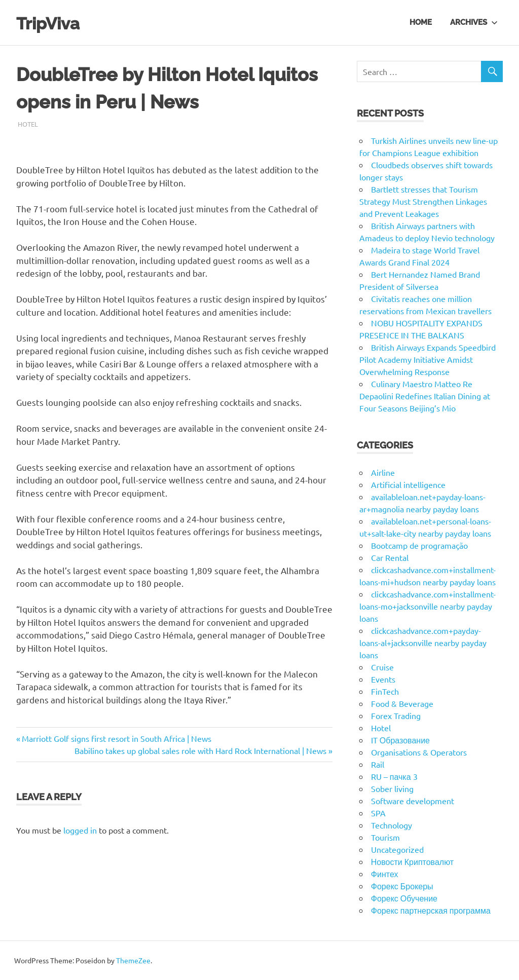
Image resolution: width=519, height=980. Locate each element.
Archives (474, 22)
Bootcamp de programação (419, 545)
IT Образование (400, 740)
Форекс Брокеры (402, 886)
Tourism (385, 837)
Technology (392, 825)
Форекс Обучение (404, 898)
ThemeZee (133, 960)
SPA (378, 813)
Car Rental (390, 557)
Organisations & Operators (419, 752)
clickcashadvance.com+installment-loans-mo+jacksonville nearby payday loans (428, 606)
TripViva (53, 23)
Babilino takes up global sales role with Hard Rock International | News (200, 750)
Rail (378, 764)
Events (383, 679)
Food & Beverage (402, 703)
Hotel (28, 124)
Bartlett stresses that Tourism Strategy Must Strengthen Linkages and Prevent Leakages (423, 201)
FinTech (385, 691)
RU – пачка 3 (394, 776)
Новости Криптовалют (412, 861)
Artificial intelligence (408, 484)
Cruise (382, 667)
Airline (383, 472)
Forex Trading (396, 715)
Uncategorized (397, 849)
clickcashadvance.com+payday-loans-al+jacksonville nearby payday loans (423, 643)
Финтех (385, 874)
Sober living (392, 788)
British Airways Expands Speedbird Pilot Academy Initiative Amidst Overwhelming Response (428, 359)
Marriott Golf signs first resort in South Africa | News (116, 738)
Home (421, 22)
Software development (413, 801)
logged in (80, 830)
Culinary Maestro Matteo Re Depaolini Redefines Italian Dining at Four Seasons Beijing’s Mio (425, 396)
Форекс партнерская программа (431, 910)
